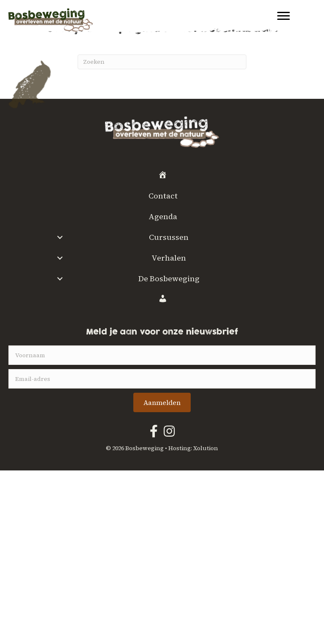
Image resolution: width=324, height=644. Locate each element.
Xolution (206, 448)
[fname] (162, 355)
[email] (162, 379)
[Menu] (283, 16)
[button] (60, 237)
